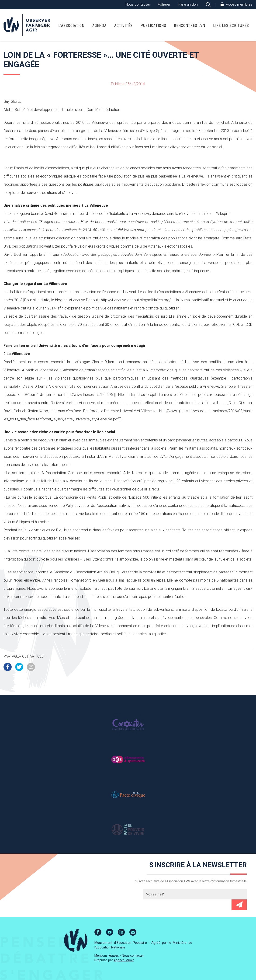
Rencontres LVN (190, 26)
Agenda (99, 26)
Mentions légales (107, 955)
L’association (71, 26)
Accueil (43, 26)
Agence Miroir (124, 960)
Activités (123, 26)
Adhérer (164, 4)
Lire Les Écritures (231, 26)
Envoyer (239, 905)
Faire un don (188, 4)
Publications (153, 26)
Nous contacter (138, 4)
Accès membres (239, 4)
